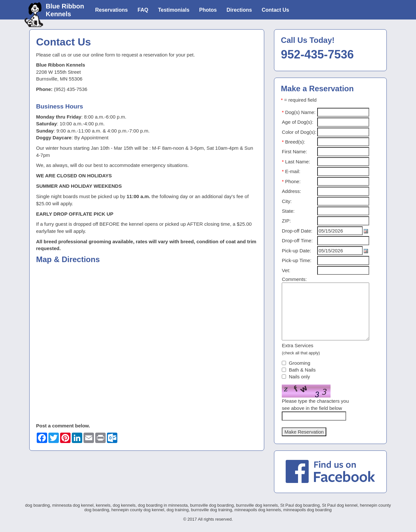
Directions (239, 10)
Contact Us (275, 10)
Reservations (112, 10)
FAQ (143, 10)
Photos (208, 10)
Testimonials (174, 10)
